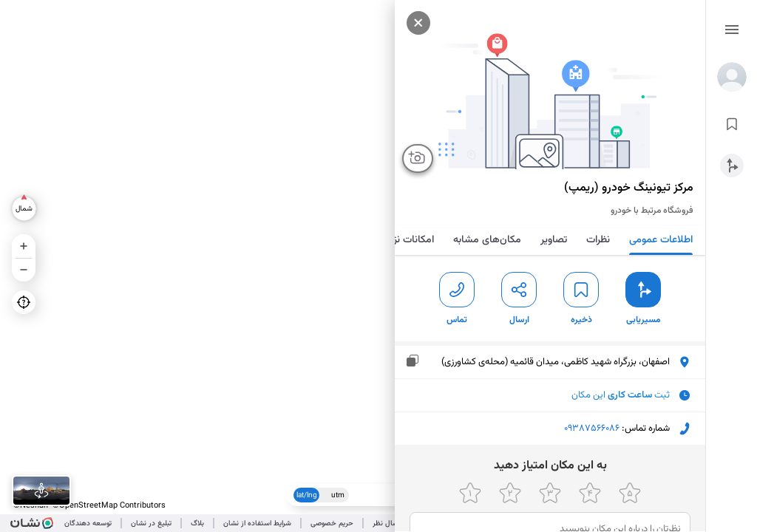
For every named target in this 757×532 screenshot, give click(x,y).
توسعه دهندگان (88, 524)
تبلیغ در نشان (151, 524)
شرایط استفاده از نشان (257, 524)
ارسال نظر (387, 524)
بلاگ (197, 524)
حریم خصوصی (332, 524)
